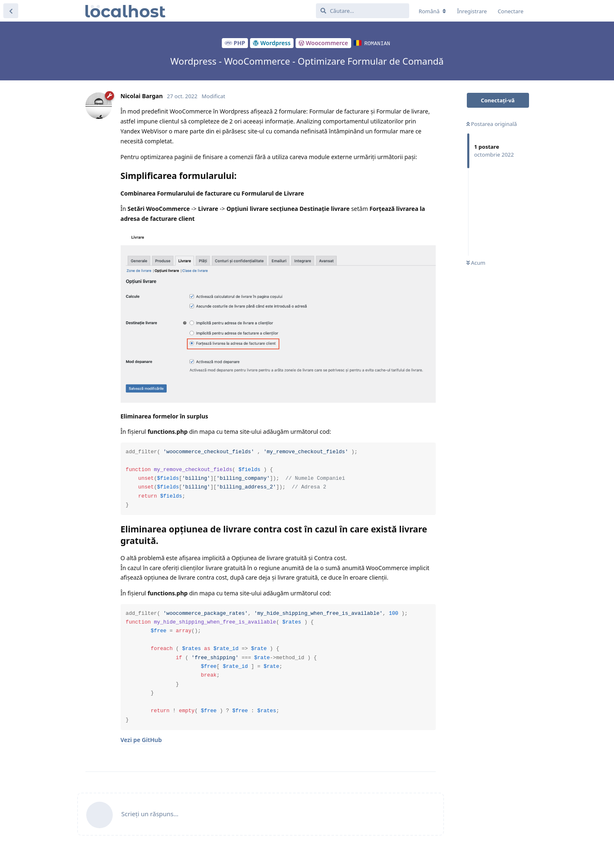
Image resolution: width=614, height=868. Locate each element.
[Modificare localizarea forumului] (433, 11)
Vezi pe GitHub (141, 740)
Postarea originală (492, 124)
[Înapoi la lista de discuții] (11, 11)
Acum (476, 263)
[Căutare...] (363, 11)
